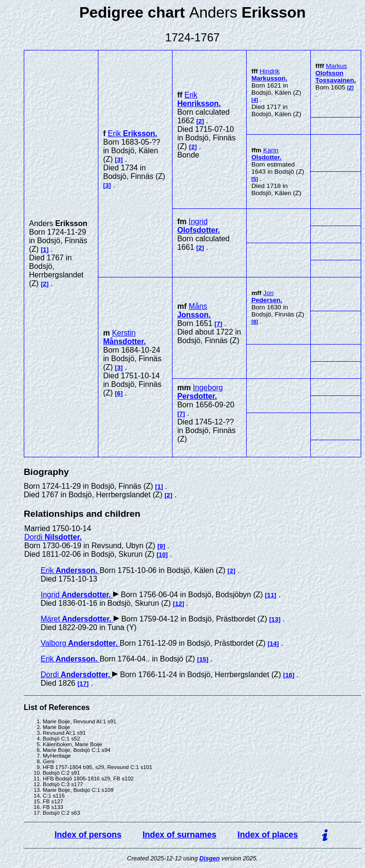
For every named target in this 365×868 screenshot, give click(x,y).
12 (178, 604)
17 (83, 684)
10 (162, 555)
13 (275, 619)
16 (289, 675)
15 (203, 659)
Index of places (268, 835)
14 (273, 644)
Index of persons (88, 835)
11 (271, 595)
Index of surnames (179, 835)
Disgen (210, 858)
